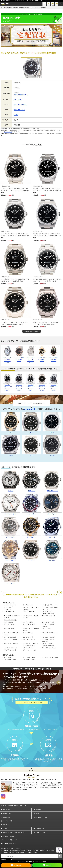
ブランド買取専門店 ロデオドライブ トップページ (16, 806)
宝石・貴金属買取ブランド (8, 844)
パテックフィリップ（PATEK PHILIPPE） (50, 608)
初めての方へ (6, 810)
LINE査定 (48, 865)
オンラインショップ (40, 832)
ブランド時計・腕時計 (29, 657)
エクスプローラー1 (19, 110)
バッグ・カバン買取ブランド (9, 840)
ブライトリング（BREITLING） (8, 608)
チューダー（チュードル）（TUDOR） (30, 608)
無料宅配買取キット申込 (41, 817)
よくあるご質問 (7, 813)
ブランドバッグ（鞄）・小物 (50, 657)
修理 (57, 4)
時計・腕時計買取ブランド (8, 836)
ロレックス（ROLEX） (20, 105)
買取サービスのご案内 (7, 821)
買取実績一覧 (38, 810)
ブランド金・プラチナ (29, 660)
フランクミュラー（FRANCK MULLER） (31, 617)
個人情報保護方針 (39, 828)
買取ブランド (5, 825)
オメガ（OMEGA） (28, 605)
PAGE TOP (31, 771)
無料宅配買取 (17, 865)
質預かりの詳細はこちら (21, 95)
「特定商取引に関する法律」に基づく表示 (14, 832)
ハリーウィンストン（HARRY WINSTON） (48, 612)
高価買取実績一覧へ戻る (32, 331)
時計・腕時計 (18, 100)
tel (44, 4)
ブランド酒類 (8, 657)
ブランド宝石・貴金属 (10, 660)
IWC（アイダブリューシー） (50, 605)
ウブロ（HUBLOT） (9, 611)
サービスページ (8, 132)
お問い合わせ (6, 817)
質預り (53, 4)
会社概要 (5, 828)
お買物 (48, 4)
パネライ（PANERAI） (29, 611)
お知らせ (37, 813)
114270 (16, 115)
